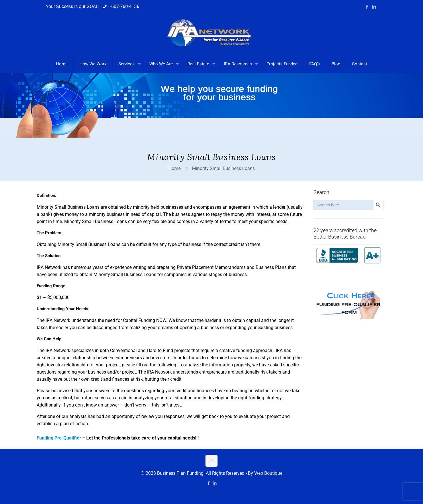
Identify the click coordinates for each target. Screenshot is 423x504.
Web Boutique (268, 473)
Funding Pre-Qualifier (59, 438)
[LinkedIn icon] (374, 7)
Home (175, 168)
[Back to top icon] (211, 461)
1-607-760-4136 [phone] (123, 6)
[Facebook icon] (367, 7)
